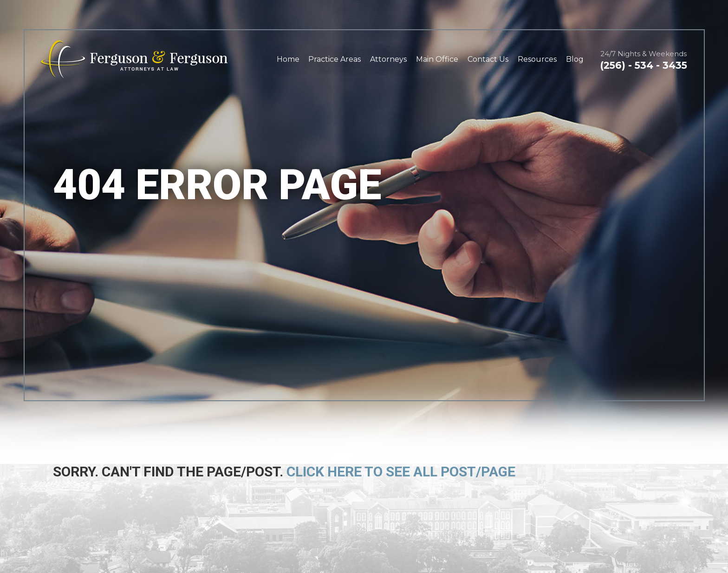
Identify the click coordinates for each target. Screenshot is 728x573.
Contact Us (488, 59)
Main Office (437, 59)
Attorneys (388, 59)
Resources (537, 59)
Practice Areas (335, 59)
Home (288, 59)
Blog (575, 59)
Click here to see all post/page (401, 472)
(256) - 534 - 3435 (643, 65)
